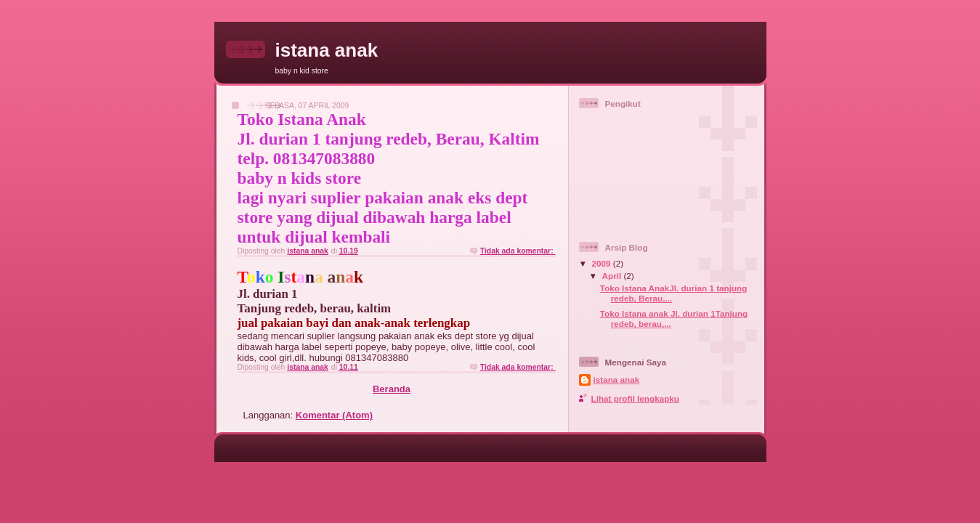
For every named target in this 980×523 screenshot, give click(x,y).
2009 (603, 263)
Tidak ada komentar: (518, 251)
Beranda (392, 389)
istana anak (617, 380)
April (613, 276)
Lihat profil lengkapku (635, 398)
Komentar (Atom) (334, 415)
